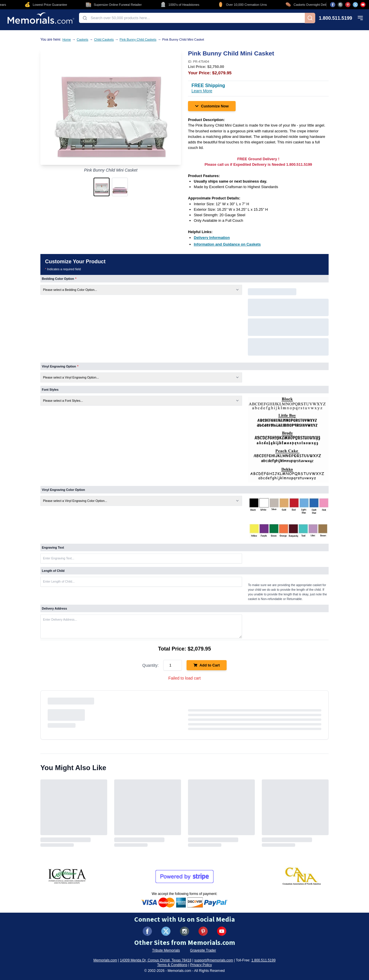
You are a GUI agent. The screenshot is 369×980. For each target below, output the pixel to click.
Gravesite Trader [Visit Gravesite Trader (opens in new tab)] (203, 950)
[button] (102, 187)
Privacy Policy (201, 965)
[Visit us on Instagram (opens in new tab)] (340, 5)
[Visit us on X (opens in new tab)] (355, 5)
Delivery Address (54, 608)
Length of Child (53, 571)
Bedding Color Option (59, 279)
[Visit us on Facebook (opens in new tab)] (333, 5)
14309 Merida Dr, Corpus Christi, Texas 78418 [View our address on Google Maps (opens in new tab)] (156, 960)
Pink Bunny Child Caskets (138, 39)
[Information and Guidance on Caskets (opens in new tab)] (227, 244)
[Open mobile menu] (360, 18)
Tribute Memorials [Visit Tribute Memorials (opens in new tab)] (166, 950)
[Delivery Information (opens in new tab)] (212, 238)
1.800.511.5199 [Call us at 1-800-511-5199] (335, 18)
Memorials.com (105, 960)
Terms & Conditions (172, 965)
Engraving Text (53, 547)
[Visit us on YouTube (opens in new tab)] (363, 5)
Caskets (83, 39)
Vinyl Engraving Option (60, 366)
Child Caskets (104, 39)
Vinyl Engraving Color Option (63, 490)
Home (67, 39)
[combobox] (192, 18)
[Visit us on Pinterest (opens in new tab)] (348, 5)
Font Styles (50, 390)
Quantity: (151, 665)
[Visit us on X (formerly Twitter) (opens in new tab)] (166, 931)
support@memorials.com (214, 960)
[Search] (310, 18)
